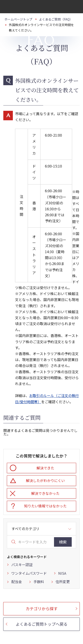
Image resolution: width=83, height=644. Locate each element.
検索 (63, 542)
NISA (62, 573)
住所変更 (63, 582)
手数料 (39, 582)
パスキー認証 (22, 565)
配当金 (17, 582)
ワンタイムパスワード (29, 573)
